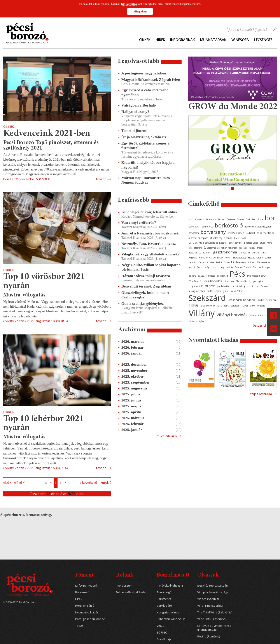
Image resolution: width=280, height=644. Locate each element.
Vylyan (202, 321)
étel (190, 248)
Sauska (265, 286)
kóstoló (252, 262)
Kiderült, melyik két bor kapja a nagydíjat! (148, 165)
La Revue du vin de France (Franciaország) (214, 628)
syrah (225, 291)
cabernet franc (266, 233)
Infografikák (183, 40)
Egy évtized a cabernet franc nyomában (145, 92)
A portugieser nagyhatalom (144, 73)
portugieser (259, 281)
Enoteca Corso (251, 243)
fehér (224, 248)
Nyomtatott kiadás (87, 612)
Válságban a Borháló (139, 105)
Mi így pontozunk (86, 586)
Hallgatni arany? (135, 112)
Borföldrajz (164, 639)
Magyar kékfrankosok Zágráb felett (151, 79)
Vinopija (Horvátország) (212, 592)
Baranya (231, 219)
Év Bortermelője (212, 248)
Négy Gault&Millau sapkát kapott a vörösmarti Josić (151, 267)
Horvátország (240, 258)
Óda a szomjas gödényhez (143, 303)
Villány (202, 313)
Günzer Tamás (259, 253)
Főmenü (85, 575)
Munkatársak (213, 40)
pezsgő (212, 276)
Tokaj (193, 305)
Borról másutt (173, 575)
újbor (253, 306)
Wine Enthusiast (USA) (212, 619)
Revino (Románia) (209, 636)
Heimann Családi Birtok (211, 258)
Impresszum (124, 586)
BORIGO (162, 633)
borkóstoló (229, 225)
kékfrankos (239, 262)
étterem (198, 248)
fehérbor (233, 248)
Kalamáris (203, 262)
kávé (212, 262)
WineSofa (240, 40)
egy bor (239, 243)
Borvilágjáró (164, 606)
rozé (257, 286)
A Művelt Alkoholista (170, 586)
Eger (231, 243)
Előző (18, 483)
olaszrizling (217, 267)
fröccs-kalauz (195, 253)
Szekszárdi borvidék (241, 300)
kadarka (193, 262)
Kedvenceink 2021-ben (47, 134)
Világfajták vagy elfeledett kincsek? (151, 254)
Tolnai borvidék (232, 306)
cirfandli (228, 238)
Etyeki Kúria (266, 243)
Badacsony (211, 219)
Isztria (268, 258)
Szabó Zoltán (236, 291)
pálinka (192, 276)
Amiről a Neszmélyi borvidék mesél (150, 233)
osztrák (229, 267)
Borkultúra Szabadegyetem (258, 227)
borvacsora (194, 233)
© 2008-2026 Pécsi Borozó (18, 602)
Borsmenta (164, 599)
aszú (191, 219)
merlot (192, 267)
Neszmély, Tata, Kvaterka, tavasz (149, 244)
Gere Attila (244, 253)
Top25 (79, 626)
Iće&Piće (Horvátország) (213, 586)
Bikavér (240, 219)
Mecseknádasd (264, 262)
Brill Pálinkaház (236, 233)
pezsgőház (222, 276)
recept (250, 286)
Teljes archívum (261, 394)
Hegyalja (193, 258)
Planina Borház (244, 281)
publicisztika (224, 286)
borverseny (213, 232)
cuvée (243, 238)
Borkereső (82, 592)
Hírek (160, 40)
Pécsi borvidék (212, 281)
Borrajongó (164, 592)
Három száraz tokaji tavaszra (146, 276)
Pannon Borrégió (261, 267)
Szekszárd (207, 298)
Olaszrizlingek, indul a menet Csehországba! (145, 295)
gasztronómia (225, 252)
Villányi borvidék (232, 315)
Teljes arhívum (167, 436)
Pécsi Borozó (195, 281)
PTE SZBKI (210, 286)
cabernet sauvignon (199, 238)
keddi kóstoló (223, 262)
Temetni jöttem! (135, 131)
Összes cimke (262, 325)
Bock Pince (258, 219)
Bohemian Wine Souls (171, 619)
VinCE (160, 626)
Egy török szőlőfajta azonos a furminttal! (145, 146)
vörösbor (193, 321)
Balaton (221, 219)
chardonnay (216, 238)
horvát (228, 258)
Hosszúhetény (255, 258)
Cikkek (145, 40)
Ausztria (199, 219)
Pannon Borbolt (243, 267)
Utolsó (107, 483)
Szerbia (260, 300)
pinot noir (229, 281)
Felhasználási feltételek (131, 592)
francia (252, 248)
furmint (207, 253)
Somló (218, 291)
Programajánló (85, 606)
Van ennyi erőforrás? (139, 222)
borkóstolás (207, 227)
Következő (90, 483)
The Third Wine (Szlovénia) (215, 612)
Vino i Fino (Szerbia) (210, 606)
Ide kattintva (129, 4)
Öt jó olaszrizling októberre (144, 137)
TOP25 (245, 306)
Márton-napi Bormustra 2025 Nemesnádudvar (146, 180)
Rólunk (125, 575)
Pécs (238, 274)
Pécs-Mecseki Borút (257, 276)
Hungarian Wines (168, 612)
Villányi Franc (256, 315)
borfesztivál (194, 227)
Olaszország (203, 267)
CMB (236, 238)
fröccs (260, 248)
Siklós (210, 291)
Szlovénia (271, 300)
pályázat (202, 276)
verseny (261, 306)
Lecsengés (263, 40)
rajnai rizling (239, 286)
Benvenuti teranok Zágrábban (146, 286)
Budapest (250, 233)
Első (6, 483)
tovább (101, 179)
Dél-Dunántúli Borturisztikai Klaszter (208, 243)
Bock (248, 219)
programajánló (196, 286)
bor (270, 218)
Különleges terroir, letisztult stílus (149, 212)
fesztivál (243, 248)
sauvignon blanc (197, 291)
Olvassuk (208, 575)
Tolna (220, 306)
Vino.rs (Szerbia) (208, 599)
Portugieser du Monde (90, 619)
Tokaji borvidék (207, 306)
